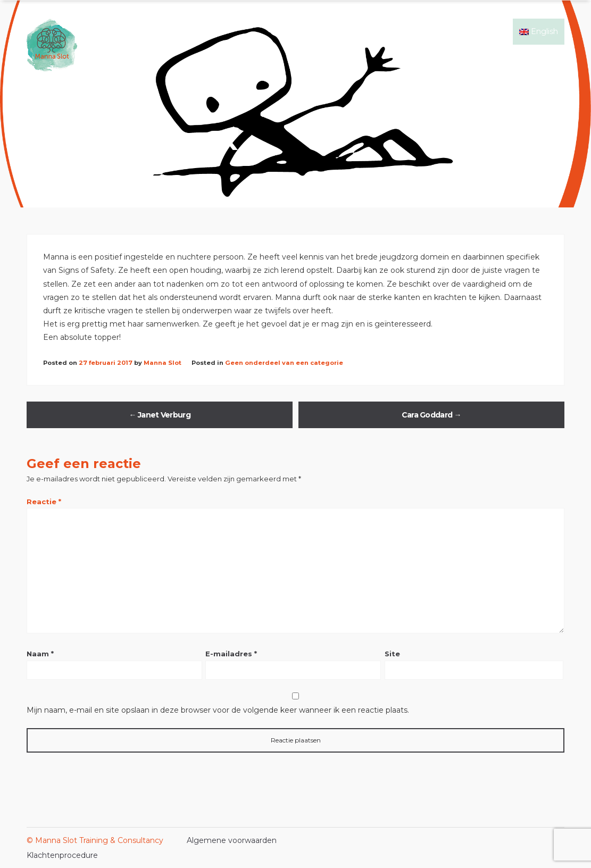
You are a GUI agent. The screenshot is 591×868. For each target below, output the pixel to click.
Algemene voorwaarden (232, 840)
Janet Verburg (160, 415)
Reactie (44, 502)
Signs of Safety (336, 31)
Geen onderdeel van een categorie (284, 363)
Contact (492, 31)
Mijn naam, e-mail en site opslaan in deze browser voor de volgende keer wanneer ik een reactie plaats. (218, 710)
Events (451, 31)
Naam (40, 654)
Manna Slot (163, 363)
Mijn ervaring (401, 31)
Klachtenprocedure (62, 855)
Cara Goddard (431, 415)
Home (284, 31)
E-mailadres (231, 654)
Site (392, 654)
